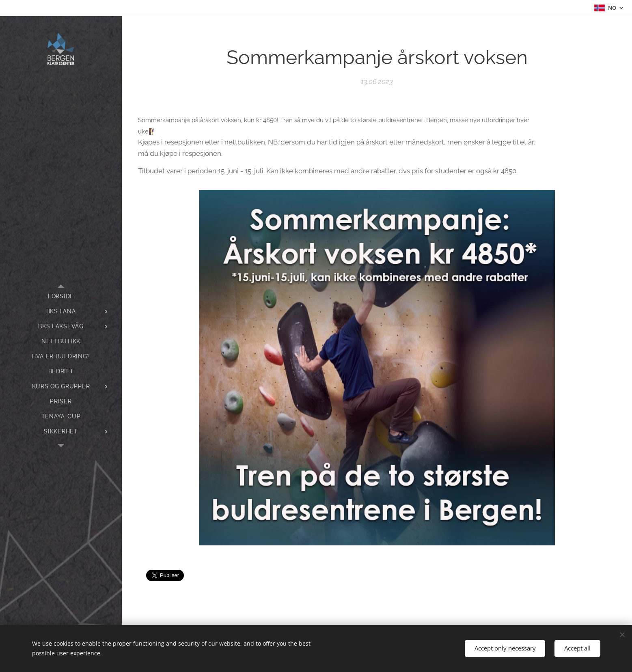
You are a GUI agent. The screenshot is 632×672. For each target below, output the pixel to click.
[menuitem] (61, 296)
